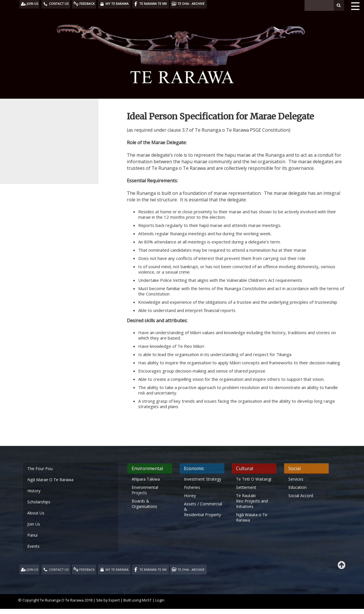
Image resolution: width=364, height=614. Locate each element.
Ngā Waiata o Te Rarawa (252, 517)
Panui (32, 535)
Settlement (246, 487)
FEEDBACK (87, 569)
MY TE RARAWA (117, 569)
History (34, 491)
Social (294, 468)
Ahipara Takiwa (146, 479)
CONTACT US (59, 569)
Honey (190, 496)
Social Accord (301, 496)
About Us (36, 513)
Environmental (147, 468)
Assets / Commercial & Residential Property (203, 509)
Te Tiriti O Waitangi (254, 479)
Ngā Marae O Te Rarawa (50, 480)
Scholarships (39, 502)
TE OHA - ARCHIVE (191, 569)
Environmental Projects (145, 490)
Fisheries (192, 487)
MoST (147, 600)
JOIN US (32, 569)
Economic (194, 468)
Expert (114, 600)
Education (297, 487)
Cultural (245, 468)
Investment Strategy (203, 479)
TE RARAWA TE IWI (153, 569)
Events (33, 546)
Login (160, 600)
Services (296, 479)
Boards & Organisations (144, 504)
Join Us (34, 524)
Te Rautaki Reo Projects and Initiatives (252, 501)
